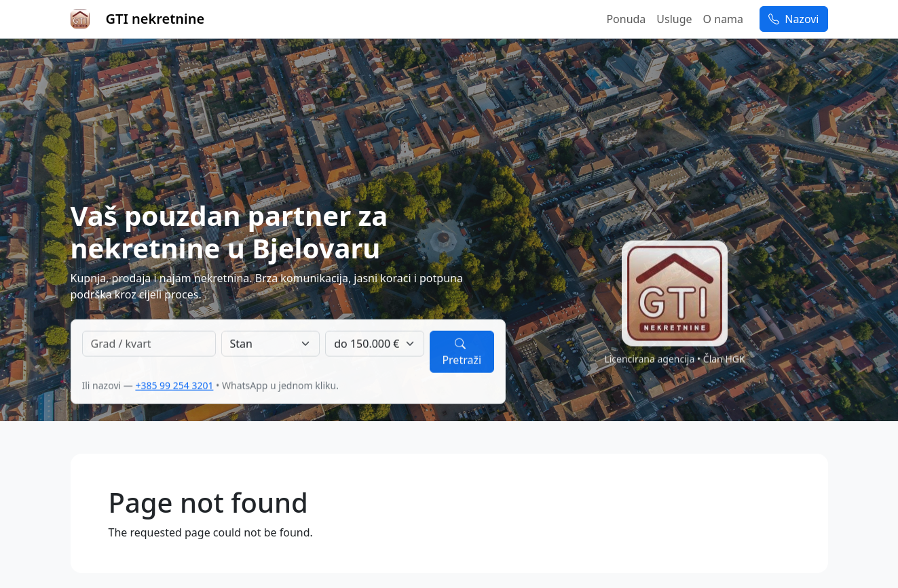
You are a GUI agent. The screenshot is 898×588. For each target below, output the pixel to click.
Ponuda (626, 19)
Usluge (674, 19)
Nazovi (793, 19)
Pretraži (462, 352)
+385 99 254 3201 (174, 386)
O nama (723, 19)
